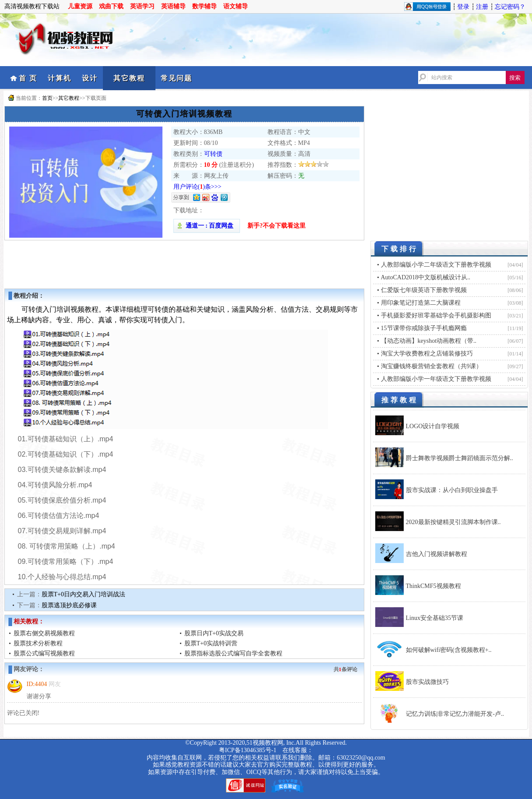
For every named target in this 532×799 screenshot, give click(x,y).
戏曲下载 (111, 6)
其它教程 (129, 78)
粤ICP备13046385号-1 (248, 750)
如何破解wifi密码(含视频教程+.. (449, 650)
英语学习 (142, 6)
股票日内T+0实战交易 (214, 633)
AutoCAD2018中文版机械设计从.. (426, 277)
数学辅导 (204, 6)
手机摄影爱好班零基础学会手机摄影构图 (436, 315)
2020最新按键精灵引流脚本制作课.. (453, 522)
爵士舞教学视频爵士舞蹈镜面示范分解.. (460, 458)
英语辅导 (173, 6)
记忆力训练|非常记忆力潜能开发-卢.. (455, 714)
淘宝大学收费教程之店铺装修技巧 (427, 354)
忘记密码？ (510, 7)
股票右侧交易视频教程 (44, 633)
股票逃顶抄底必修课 (69, 605)
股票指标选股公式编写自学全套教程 (233, 653)
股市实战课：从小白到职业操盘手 (452, 490)
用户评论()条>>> (197, 187)
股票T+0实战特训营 (211, 643)
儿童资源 (80, 6)
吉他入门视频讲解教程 (437, 554)
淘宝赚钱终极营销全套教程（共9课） (432, 366)
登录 (463, 7)
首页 (47, 98)
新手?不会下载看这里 (277, 226)
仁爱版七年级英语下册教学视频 (424, 290)
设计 (90, 78)
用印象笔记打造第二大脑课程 (421, 303)
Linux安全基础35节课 (435, 618)
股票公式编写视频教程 (44, 653)
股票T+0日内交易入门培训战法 (83, 594)
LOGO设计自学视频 (433, 426)
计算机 (60, 78)
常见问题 (176, 78)
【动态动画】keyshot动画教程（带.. (429, 341)
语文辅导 (236, 6)
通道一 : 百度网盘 (207, 226)
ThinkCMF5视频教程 (433, 586)
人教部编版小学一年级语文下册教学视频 (436, 379)
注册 (482, 7)
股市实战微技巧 (427, 682)
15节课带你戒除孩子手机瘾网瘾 (424, 328)
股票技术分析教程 (38, 643)
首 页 (28, 78)
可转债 (213, 154)
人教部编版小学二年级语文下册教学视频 (436, 265)
